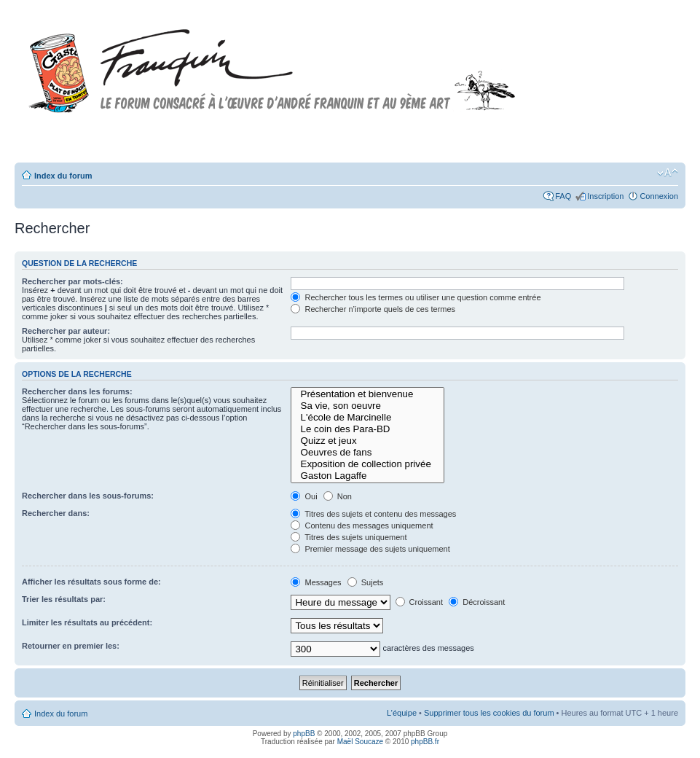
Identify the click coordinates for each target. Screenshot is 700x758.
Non (338, 496)
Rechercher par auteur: (66, 331)
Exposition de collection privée (367, 464)
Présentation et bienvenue (367, 394)
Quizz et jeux (367, 441)
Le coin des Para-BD (367, 429)
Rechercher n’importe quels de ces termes (373, 309)
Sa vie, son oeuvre (367, 406)
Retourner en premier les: (71, 646)
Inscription (605, 196)
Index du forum (63, 176)
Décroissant (477, 602)
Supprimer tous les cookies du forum (489, 713)
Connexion (659, 196)
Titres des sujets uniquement (349, 537)
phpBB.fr (425, 742)
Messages (316, 582)
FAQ (563, 196)
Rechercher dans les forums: (77, 391)
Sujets (366, 582)
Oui (304, 496)
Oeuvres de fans (367, 453)
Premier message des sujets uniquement (370, 549)
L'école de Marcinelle (367, 418)
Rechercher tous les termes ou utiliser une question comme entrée (416, 297)
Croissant (420, 602)
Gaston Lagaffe (367, 476)
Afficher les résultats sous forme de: (91, 582)
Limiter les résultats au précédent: (87, 622)
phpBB (304, 734)
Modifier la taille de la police (668, 173)
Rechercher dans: (56, 513)
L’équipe (402, 713)
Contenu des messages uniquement (362, 525)
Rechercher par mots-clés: (72, 281)
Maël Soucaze (360, 742)
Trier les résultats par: (64, 599)
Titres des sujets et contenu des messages (373, 514)
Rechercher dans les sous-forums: (88, 496)
